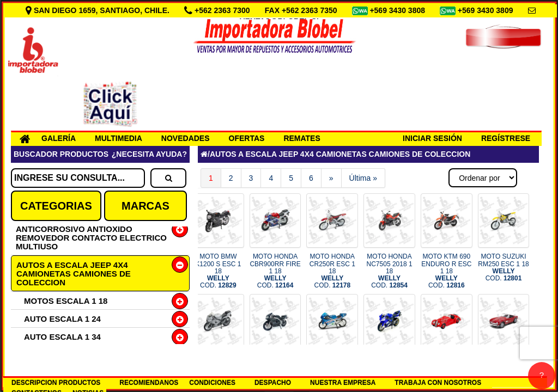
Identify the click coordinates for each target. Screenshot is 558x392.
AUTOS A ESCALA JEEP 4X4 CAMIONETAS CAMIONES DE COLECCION (74, 274)
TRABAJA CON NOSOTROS (438, 383)
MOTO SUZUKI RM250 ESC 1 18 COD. (503, 267)
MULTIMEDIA (119, 138)
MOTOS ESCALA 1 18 (66, 301)
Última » (363, 178)
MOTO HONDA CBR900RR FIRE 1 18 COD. (275, 271)
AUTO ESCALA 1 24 (62, 319)
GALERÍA (59, 138)
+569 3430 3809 (487, 10)
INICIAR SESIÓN (432, 138)
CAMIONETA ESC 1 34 (67, 355)
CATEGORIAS (56, 206)
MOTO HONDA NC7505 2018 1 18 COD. (390, 271)
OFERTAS (247, 138)
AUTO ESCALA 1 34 (62, 337)
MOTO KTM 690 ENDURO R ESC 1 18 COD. (446, 271)
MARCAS (145, 206)
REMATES (302, 138)
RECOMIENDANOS (149, 383)
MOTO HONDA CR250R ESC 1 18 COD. (332, 271)
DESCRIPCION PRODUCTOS (56, 383)
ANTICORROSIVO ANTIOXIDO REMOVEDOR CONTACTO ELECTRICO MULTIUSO (91, 238)
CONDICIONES (212, 383)
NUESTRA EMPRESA (343, 383)
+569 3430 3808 (398, 10)
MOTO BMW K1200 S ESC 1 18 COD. (218, 271)
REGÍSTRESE (506, 138)
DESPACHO (273, 383)
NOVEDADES (186, 138)
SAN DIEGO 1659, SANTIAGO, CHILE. (99, 10)
